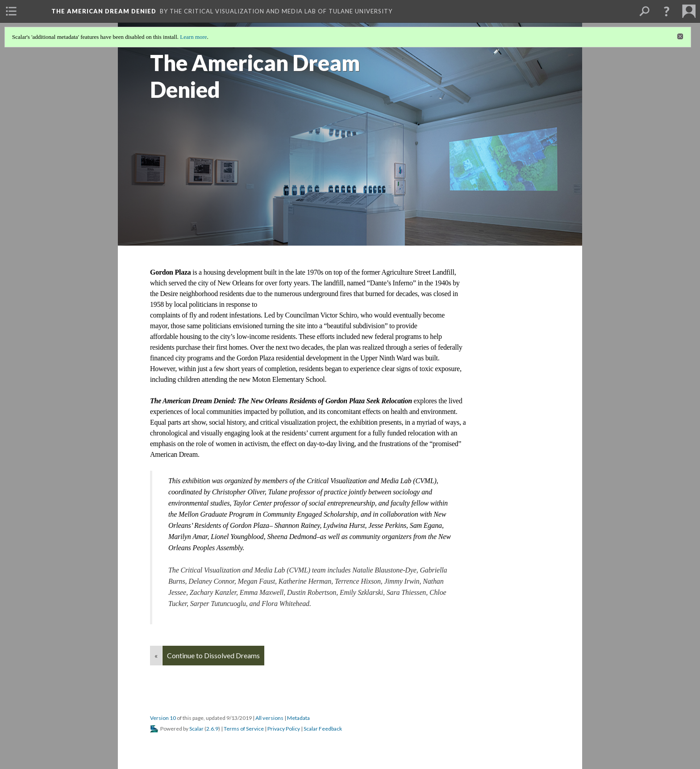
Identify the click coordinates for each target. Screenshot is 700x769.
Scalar (196, 729)
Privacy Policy (284, 729)
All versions (269, 718)
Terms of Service (244, 729)
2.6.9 (212, 729)
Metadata (298, 718)
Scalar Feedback (323, 729)
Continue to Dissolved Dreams (213, 655)
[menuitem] (11, 11)
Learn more (193, 37)
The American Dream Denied (104, 11)
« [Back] (156, 655)
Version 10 (163, 718)
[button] (667, 11)
